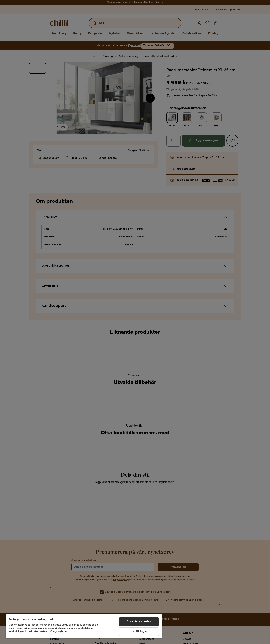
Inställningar (139, 632)
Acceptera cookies (139, 622)
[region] (84, 626)
